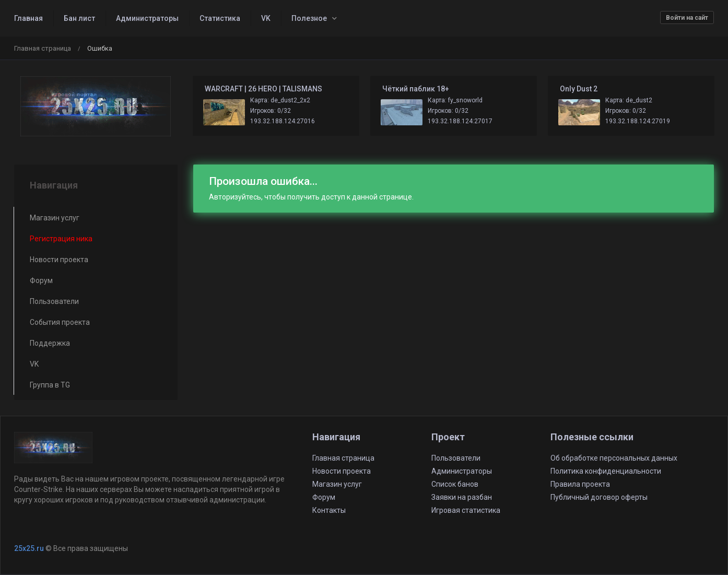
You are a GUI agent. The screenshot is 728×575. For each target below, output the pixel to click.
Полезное (309, 18)
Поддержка (50, 343)
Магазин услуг (55, 218)
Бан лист (79, 18)
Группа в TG (50, 385)
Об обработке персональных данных (614, 458)
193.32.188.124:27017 (460, 121)
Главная (28, 18)
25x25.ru (29, 548)
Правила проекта (580, 484)
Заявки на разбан (462, 497)
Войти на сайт (687, 18)
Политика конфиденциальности (606, 471)
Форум (41, 280)
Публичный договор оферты (599, 497)
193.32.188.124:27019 (638, 121)
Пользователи (54, 301)
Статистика (220, 18)
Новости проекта (59, 260)
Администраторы (147, 18)
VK (266, 18)
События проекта (60, 322)
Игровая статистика (466, 510)
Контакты (329, 510)
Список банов (455, 484)
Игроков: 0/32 (271, 111)
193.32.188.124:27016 (283, 121)
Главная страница (43, 48)
